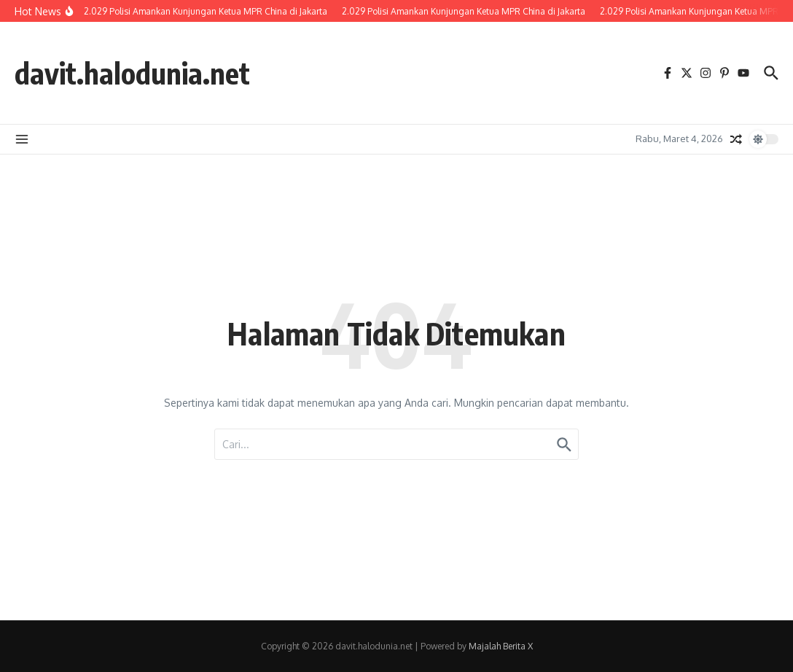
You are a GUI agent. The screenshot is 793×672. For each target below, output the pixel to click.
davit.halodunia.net (132, 73)
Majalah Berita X (501, 646)
